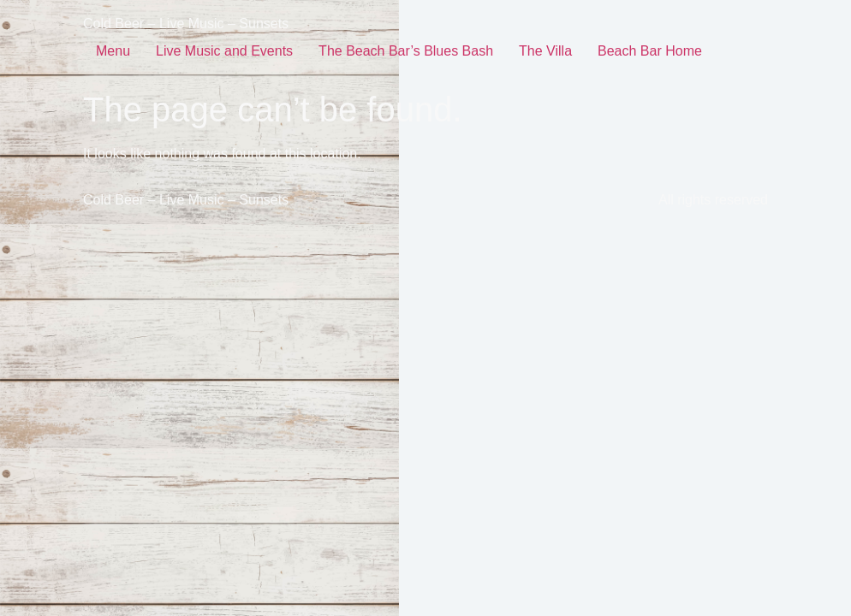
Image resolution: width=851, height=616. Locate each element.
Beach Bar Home (650, 51)
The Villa (545, 51)
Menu (113, 51)
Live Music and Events (224, 51)
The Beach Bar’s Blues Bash (406, 51)
